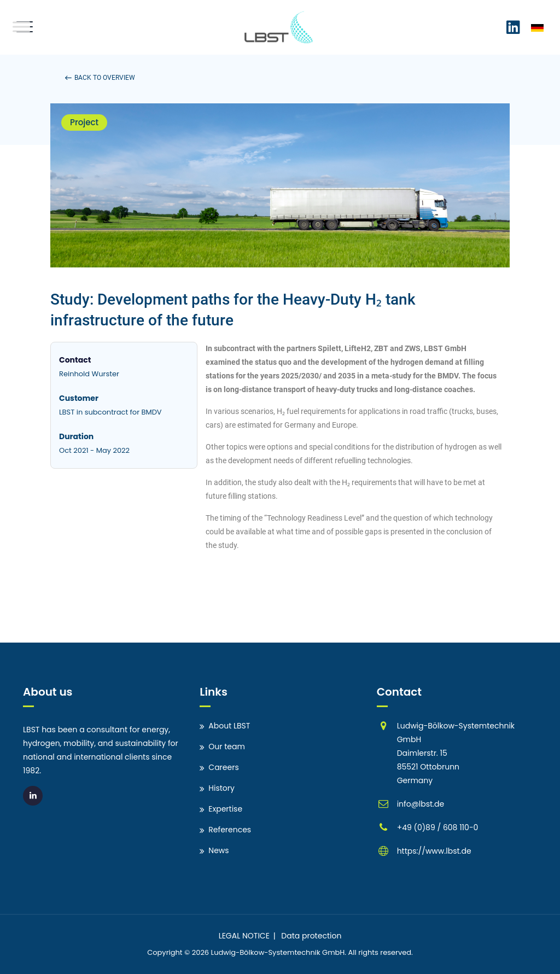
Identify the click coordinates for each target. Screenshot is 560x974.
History (221, 788)
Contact (75, 360)
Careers (223, 767)
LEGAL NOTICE (244, 936)
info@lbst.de (421, 804)
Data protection (311, 936)
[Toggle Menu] (21, 27)
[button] (100, 78)
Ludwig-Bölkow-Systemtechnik (266, 952)
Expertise (225, 809)
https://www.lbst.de (434, 851)
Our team (227, 746)
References (230, 830)
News (218, 850)
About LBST (229, 726)
